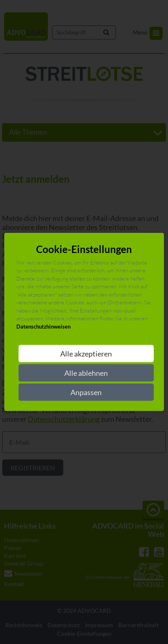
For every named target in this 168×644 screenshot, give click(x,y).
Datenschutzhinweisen (43, 327)
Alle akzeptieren (86, 354)
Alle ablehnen (86, 373)
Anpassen (86, 392)
